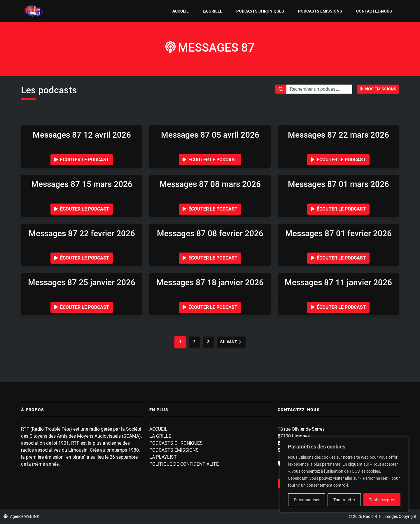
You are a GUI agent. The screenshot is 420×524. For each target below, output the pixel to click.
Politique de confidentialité (184, 464)
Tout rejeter (344, 500)
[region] (344, 475)
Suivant (231, 342)
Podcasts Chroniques (260, 11)
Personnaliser (307, 500)
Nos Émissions (378, 89)
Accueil (181, 11)
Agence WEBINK (21, 516)
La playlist (163, 457)
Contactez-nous (374, 11)
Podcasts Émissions (320, 11)
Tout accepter (382, 500)
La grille (212, 11)
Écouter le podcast (82, 160)
